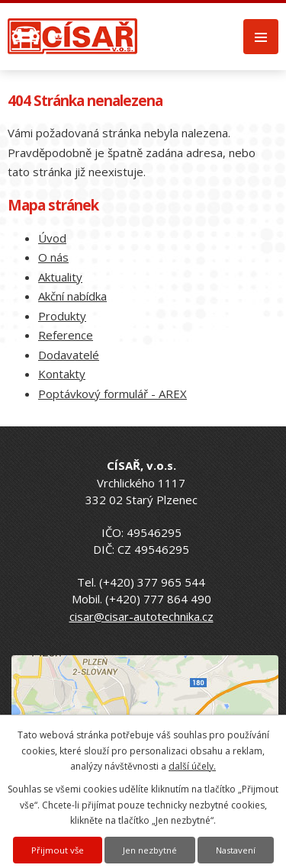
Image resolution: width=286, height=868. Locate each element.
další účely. (192, 766)
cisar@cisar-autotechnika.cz (141, 616)
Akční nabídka (72, 296)
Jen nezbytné (150, 850)
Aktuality (60, 277)
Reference (66, 335)
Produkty (62, 316)
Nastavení (236, 850)
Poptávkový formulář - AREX (112, 394)
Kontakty (62, 374)
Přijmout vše (58, 850)
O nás (53, 257)
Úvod (52, 238)
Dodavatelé (69, 355)
